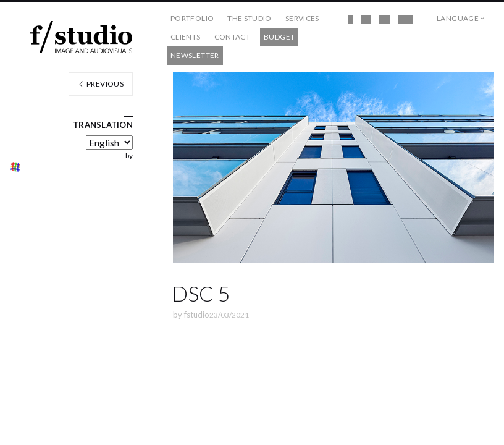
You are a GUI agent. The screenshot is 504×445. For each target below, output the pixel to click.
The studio (250, 18)
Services (302, 18)
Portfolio (192, 18)
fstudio (197, 315)
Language (458, 18)
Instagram (366, 20)
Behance (405, 20)
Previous (101, 84)
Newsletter (195, 55)
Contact (233, 37)
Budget (279, 37)
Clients (186, 37)
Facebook (351, 20)
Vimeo (384, 20)
